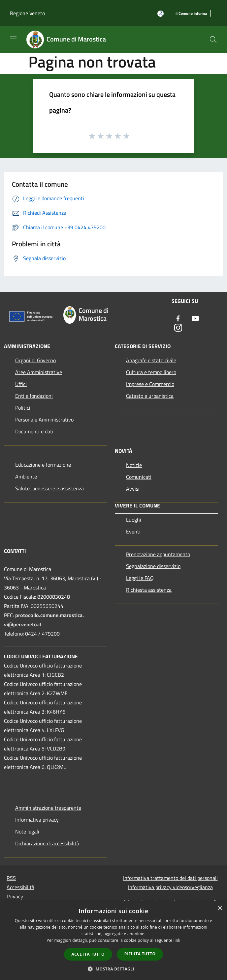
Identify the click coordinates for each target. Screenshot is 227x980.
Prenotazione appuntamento (158, 554)
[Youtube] (195, 319)
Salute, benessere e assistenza (49, 488)
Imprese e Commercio (150, 384)
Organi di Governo (35, 360)
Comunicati (139, 477)
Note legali (27, 831)
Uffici (21, 384)
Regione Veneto (27, 13)
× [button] (220, 908)
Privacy (15, 896)
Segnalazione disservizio (153, 566)
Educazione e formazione (43, 465)
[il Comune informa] (191, 14)
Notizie (134, 465)
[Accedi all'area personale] (161, 14)
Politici (23, 408)
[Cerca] (213, 40)
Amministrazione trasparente (48, 808)
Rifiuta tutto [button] (140, 954)
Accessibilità (20, 887)
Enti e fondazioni (34, 396)
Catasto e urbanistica (150, 396)
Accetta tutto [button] (88, 954)
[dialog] (113, 941)
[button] (113, 969)
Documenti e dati (34, 431)
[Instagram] (178, 328)
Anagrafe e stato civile (151, 360)
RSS (11, 878)
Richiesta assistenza (149, 590)
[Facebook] (178, 319)
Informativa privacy (37, 820)
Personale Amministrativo (44, 420)
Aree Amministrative (39, 372)
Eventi (133, 531)
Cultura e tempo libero (151, 372)
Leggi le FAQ (140, 578)
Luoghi (134, 520)
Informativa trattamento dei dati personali (170, 878)
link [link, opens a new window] (177, 940)
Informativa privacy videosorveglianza (170, 887)
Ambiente (26, 476)
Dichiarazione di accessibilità (47, 843)
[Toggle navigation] (13, 39)
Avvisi (133, 489)
